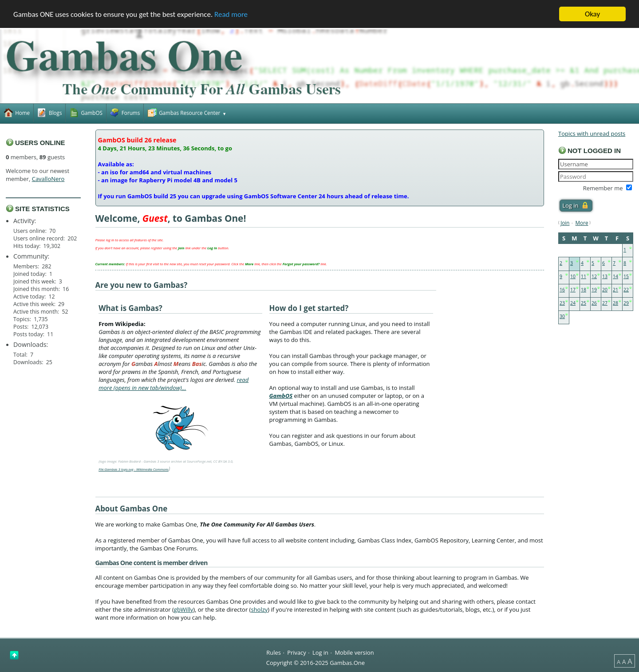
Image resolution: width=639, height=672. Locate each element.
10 (573, 276)
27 (605, 303)
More (582, 223)
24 (573, 303)
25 (584, 303)
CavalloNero (48, 179)
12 (594, 276)
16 (562, 290)
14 (615, 276)
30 (562, 316)
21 (615, 290)
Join (565, 223)
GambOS (281, 396)
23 (562, 303)
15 (626, 276)
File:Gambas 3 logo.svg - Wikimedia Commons (134, 469)
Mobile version (354, 652)
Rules (273, 652)
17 (573, 290)
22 (626, 290)
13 (605, 276)
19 (594, 290)
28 (615, 303)
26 (594, 303)
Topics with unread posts (592, 134)
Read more (231, 14)
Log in (320, 652)
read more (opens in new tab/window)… (174, 384)
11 (584, 276)
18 (584, 290)
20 (605, 290)
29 (626, 303)
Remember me (603, 188)
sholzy (259, 609)
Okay (592, 14)
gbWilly (183, 609)
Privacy (296, 652)
